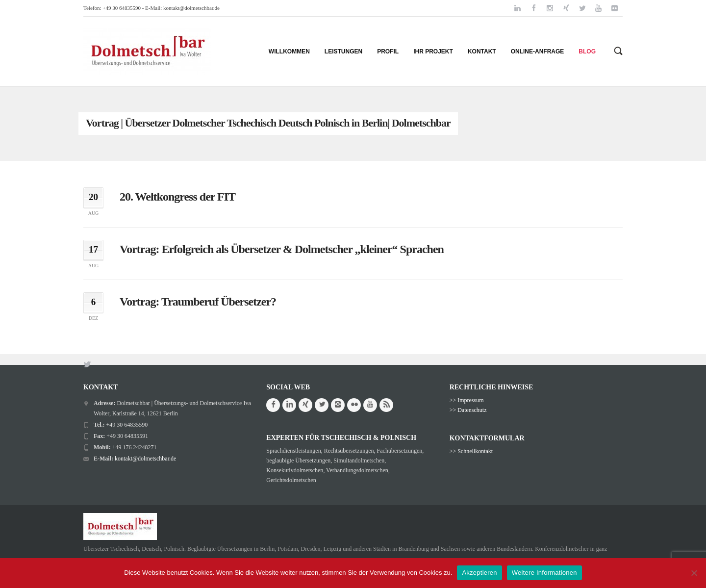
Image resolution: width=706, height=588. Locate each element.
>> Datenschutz (468, 410)
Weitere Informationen (544, 573)
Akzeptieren (479, 573)
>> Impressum (467, 400)
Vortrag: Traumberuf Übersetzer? (198, 302)
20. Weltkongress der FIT (177, 197)
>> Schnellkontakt (471, 451)
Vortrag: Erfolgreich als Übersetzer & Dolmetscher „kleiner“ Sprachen (282, 249)
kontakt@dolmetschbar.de (191, 8)
